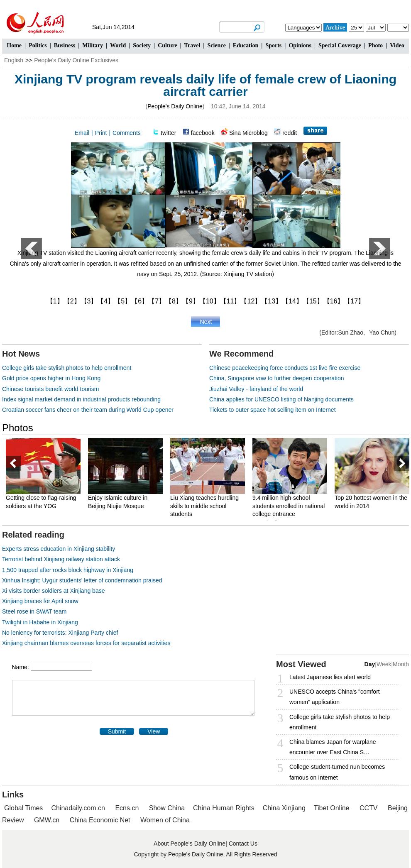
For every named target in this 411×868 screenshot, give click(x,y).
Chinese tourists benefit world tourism (50, 389)
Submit (117, 731)
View (154, 731)
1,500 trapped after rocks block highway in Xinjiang (68, 570)
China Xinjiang (284, 808)
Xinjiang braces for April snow (40, 601)
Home (14, 45)
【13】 (272, 301)
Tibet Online (332, 808)
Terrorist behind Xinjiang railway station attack (61, 559)
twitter (168, 133)
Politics (38, 45)
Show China (167, 808)
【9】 (191, 301)
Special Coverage (340, 45)
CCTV (369, 808)
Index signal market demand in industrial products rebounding (81, 399)
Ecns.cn (127, 808)
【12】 (251, 301)
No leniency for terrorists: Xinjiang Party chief (60, 633)
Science (216, 45)
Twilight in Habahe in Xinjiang (40, 622)
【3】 (89, 301)
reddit (290, 133)
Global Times (23, 808)
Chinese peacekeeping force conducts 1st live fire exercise (285, 368)
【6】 (140, 301)
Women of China (165, 820)
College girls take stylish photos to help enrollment (67, 368)
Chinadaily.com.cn (78, 808)
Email (82, 133)
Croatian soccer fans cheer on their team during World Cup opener (88, 410)
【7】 (157, 301)
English (14, 60)
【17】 (354, 301)
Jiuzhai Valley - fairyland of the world (256, 389)
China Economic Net (100, 820)
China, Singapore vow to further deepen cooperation (277, 378)
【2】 (72, 301)
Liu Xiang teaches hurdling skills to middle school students (204, 506)
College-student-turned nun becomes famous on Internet (337, 772)
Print (101, 133)
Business (65, 45)
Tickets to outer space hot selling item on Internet (273, 410)
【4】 (106, 301)
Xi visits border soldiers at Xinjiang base (53, 591)
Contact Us (243, 844)
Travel (192, 45)
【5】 (123, 301)
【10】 (210, 301)
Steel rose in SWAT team (34, 611)
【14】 (292, 301)
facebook (203, 133)
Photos (18, 428)
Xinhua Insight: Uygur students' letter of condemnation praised (82, 580)
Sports (273, 45)
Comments (127, 133)
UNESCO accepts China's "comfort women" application (335, 697)
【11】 (230, 301)
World (118, 45)
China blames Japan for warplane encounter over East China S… (333, 747)
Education (246, 45)
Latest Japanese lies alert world (330, 677)
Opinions (300, 45)
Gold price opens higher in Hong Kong (51, 378)
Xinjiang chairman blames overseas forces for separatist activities (86, 643)
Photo (376, 45)
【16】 (334, 301)
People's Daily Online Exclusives (76, 60)
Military (93, 45)
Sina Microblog (248, 133)
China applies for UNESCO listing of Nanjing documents (281, 399)
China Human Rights (224, 808)
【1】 (55, 301)
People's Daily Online (175, 106)
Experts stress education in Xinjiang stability (59, 549)
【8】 (174, 301)
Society (142, 45)
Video (397, 45)
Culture (167, 45)
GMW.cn (48, 820)
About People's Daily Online (190, 844)
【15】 (313, 301)
